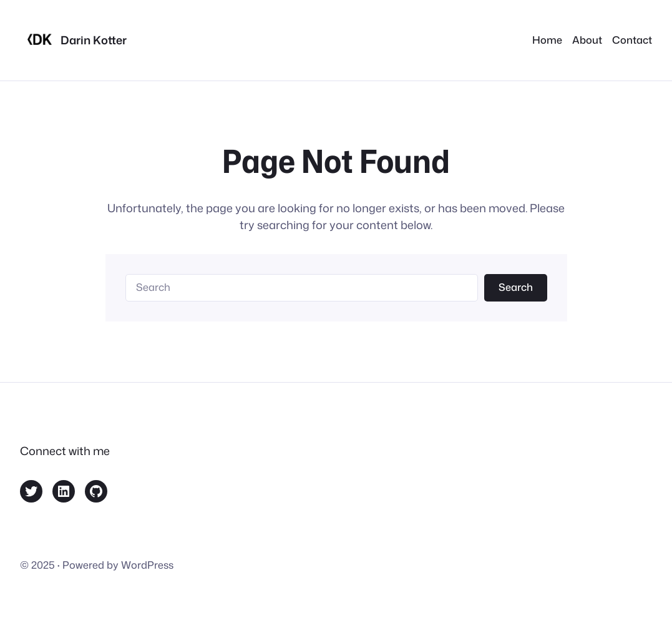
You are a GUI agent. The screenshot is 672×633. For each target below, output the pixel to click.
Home (547, 40)
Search (516, 287)
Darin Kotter (94, 40)
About (587, 40)
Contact (632, 40)
